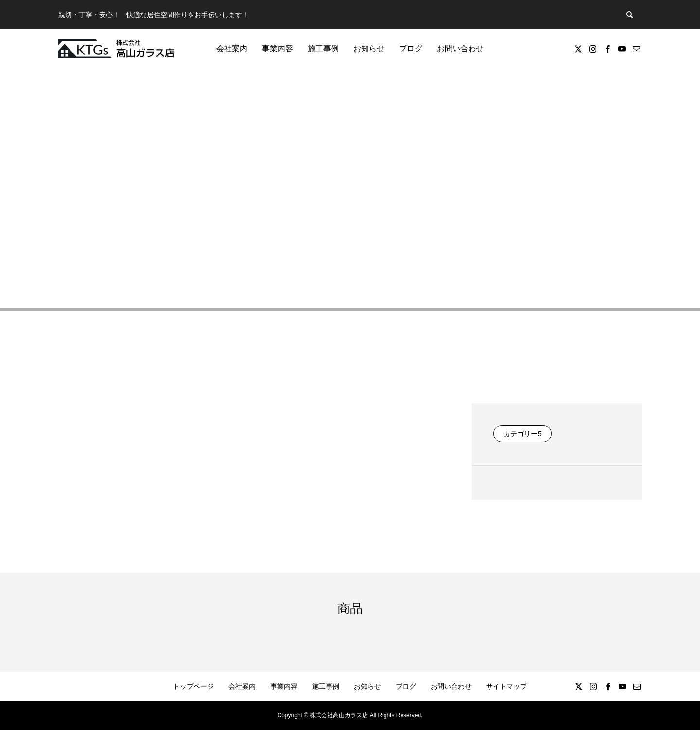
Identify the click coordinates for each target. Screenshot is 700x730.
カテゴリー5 (523, 434)
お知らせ (369, 48)
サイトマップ (507, 686)
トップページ (193, 686)
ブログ (411, 48)
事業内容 (278, 48)
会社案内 (232, 48)
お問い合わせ (460, 48)
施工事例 (323, 48)
